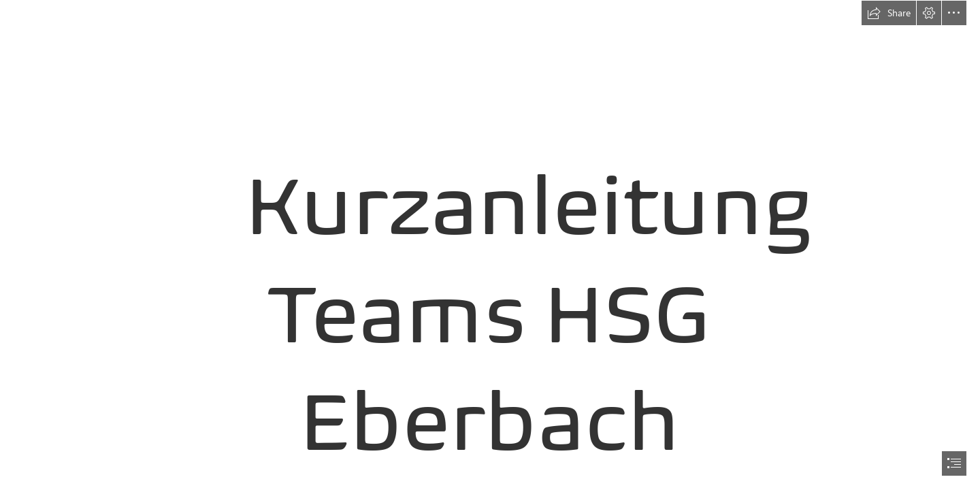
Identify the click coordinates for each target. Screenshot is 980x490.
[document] (490, 245)
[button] (889, 13)
